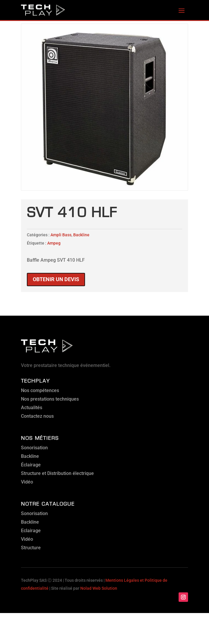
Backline (81, 235)
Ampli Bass (61, 235)
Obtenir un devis (56, 279)
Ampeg (54, 243)
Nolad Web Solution (99, 588)
